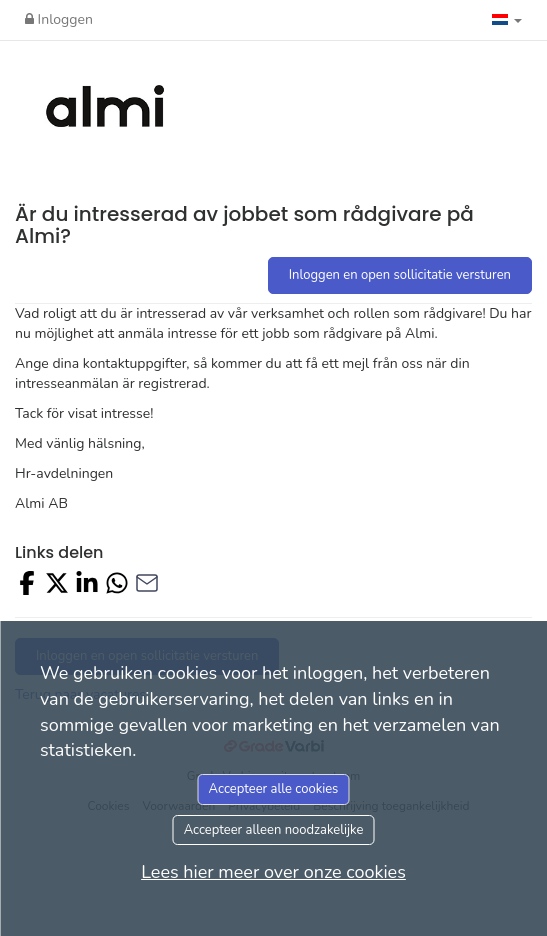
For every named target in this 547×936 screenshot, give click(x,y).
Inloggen (59, 19)
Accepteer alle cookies (274, 789)
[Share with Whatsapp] (117, 586)
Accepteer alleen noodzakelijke (274, 830)
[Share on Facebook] (27, 586)
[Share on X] (57, 586)
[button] (507, 20)
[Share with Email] (147, 586)
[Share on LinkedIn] (87, 586)
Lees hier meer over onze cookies (273, 872)
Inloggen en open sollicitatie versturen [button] (400, 275)
